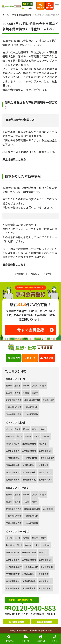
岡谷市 (17, 429)
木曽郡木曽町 (43, 465)
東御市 (35, 393)
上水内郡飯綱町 (31, 414)
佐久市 (17, 393)
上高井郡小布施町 (14, 407)
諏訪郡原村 (44, 444)
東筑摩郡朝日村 (29, 472)
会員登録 (49, 6)
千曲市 (26, 393)
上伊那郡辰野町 (13, 451)
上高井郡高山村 (31, 407)
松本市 (9, 429)
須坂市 (26, 385)
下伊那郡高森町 (13, 465)
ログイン (41, 6)
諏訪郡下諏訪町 (13, 444)
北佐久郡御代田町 (32, 400)
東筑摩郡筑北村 (46, 472)
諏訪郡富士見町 (29, 444)
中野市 (43, 385)
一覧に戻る (34, 274)
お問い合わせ (34, 207)
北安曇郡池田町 (13, 479)
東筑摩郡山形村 (13, 472)
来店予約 (41, 639)
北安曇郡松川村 (29, 479)
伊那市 (43, 429)
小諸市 (35, 385)
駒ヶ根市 (10, 436)
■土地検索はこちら (14, 159)
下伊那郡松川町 (47, 458)
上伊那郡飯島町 (46, 451)
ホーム (6, 15)
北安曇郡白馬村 (46, 479)
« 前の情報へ (19, 274)
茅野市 (28, 436)
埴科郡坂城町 (48, 400)
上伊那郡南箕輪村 (14, 458)
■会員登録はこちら (14, 264)
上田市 (17, 385)
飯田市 (26, 429)
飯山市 (9, 393)
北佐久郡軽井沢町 (14, 400)
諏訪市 (35, 429)
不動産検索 (9, 639)
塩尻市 (37, 436)
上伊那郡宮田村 (31, 458)
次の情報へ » (49, 274)
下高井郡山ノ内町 (14, 414)
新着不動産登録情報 (22, 15)
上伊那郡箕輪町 (29, 451)
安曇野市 (46, 436)
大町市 (19, 436)
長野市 (9, 385)
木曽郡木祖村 (28, 465)
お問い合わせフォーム (15, 229)
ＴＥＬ (55, 639)
